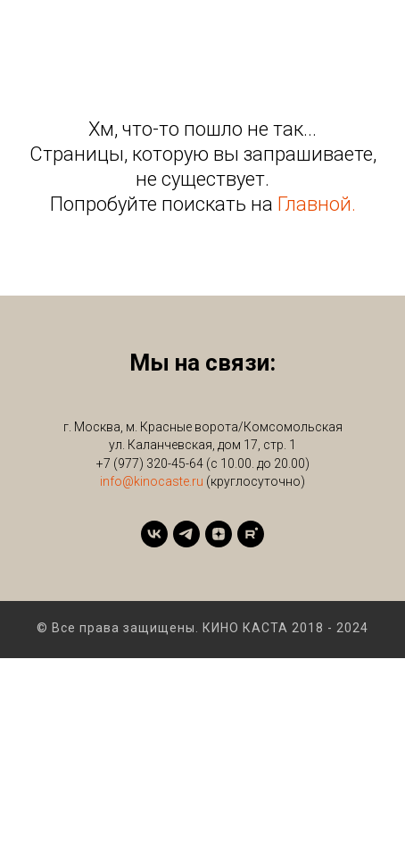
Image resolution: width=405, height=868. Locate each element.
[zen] (219, 534)
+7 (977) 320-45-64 (150, 463)
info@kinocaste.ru (152, 481)
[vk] (154, 534)
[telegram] (186, 534)
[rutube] (251, 534)
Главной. (317, 204)
